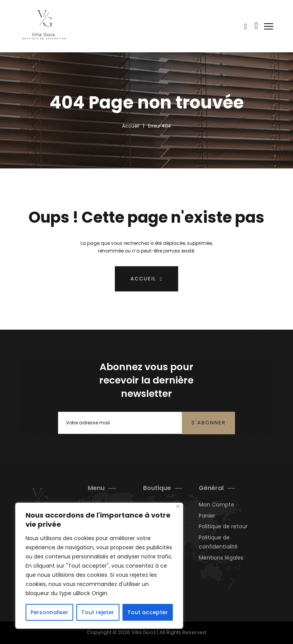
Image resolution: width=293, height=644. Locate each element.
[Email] (120, 423)
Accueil (131, 126)
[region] (99, 566)
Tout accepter (148, 612)
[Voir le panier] (246, 26)
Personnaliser (49, 612)
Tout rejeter (98, 612)
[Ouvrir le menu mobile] (269, 26)
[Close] (178, 506)
